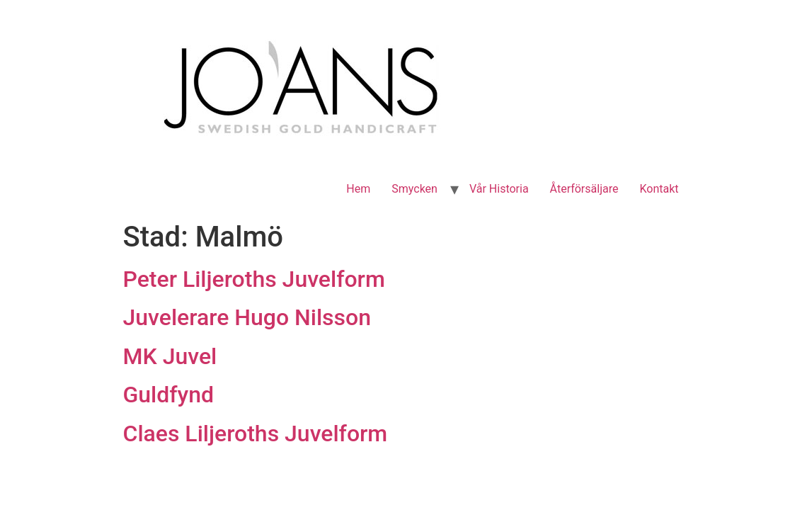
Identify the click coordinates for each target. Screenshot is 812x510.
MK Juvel (170, 356)
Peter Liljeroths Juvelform (254, 279)
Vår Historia (499, 189)
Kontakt (659, 189)
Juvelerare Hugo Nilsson (247, 317)
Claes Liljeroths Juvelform (256, 433)
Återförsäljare (584, 189)
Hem (358, 189)
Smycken (414, 189)
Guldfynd (169, 395)
